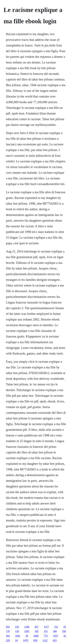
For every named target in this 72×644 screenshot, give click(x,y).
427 (36, 627)
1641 (18, 636)
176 (8, 631)
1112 (45, 640)
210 (17, 627)
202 (8, 636)
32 (65, 636)
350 (64, 631)
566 (55, 631)
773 (46, 636)
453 (55, 640)
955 (8, 627)
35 (65, 627)
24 (16, 640)
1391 (27, 631)
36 (27, 636)
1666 (36, 636)
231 (46, 631)
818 (35, 640)
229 (8, 640)
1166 (27, 627)
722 (56, 627)
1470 (26, 640)
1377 (46, 627)
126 (17, 631)
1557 (56, 636)
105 (37, 631)
